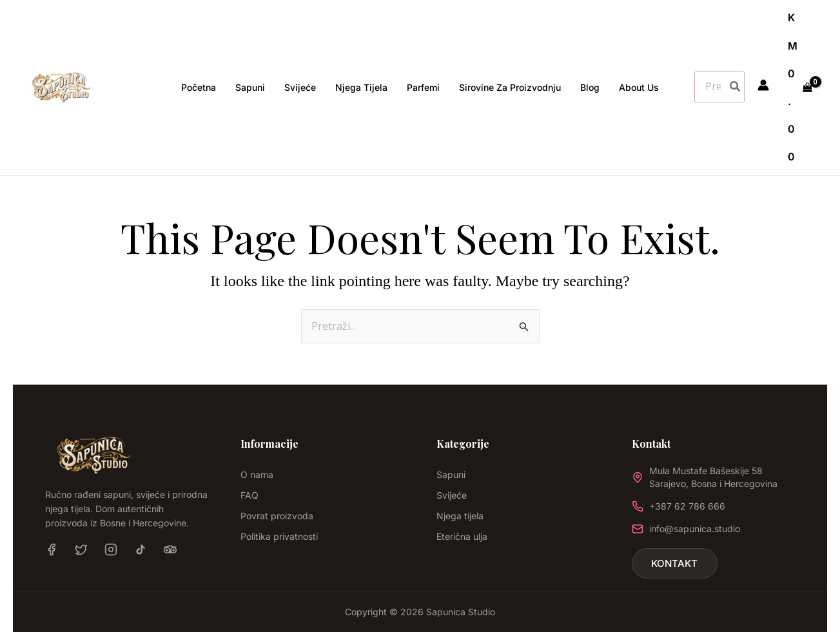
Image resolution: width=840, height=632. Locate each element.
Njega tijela (460, 516)
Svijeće (452, 495)
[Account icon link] (763, 85)
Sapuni (451, 474)
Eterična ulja (462, 536)
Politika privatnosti (279, 536)
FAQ (249, 495)
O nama (257, 474)
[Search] (736, 87)
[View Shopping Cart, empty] (800, 88)
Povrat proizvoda (277, 516)
